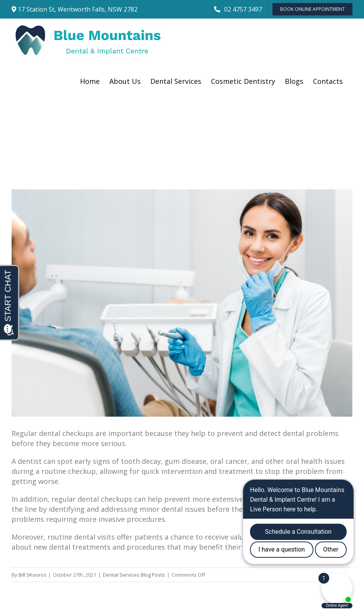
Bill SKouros (32, 575)
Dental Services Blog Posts (134, 575)
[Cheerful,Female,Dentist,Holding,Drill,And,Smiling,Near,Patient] (182, 303)
